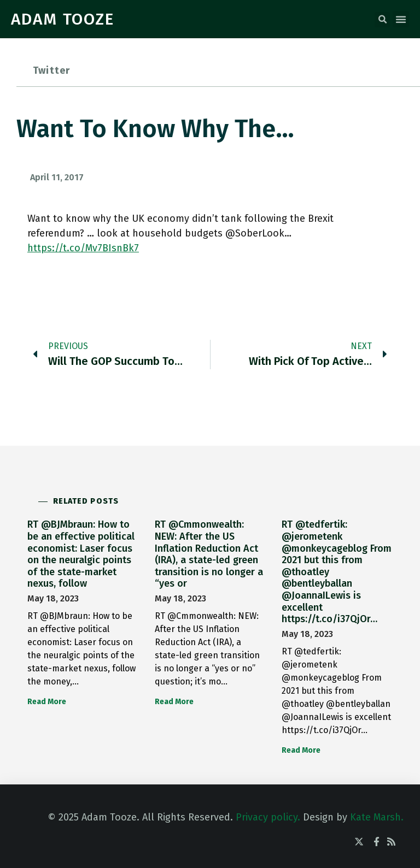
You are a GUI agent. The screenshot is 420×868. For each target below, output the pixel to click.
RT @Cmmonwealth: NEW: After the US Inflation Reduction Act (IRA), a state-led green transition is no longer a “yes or (209, 554)
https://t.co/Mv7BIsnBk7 (83, 248)
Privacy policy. (268, 817)
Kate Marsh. (377, 817)
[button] (382, 20)
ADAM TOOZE (63, 19)
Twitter (51, 70)
